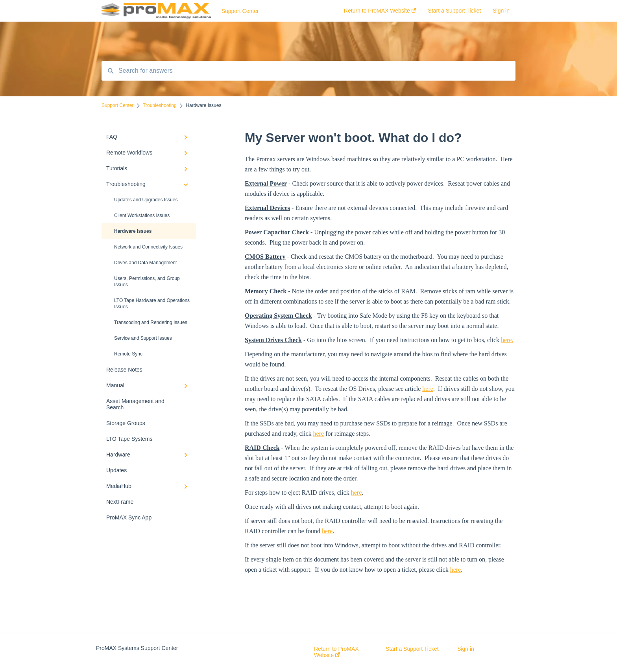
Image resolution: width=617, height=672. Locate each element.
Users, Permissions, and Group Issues (147, 282)
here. (507, 340)
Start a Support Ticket (412, 649)
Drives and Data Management (145, 263)
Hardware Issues (133, 231)
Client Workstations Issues (142, 215)
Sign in (466, 649)
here (428, 389)
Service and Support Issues (143, 338)
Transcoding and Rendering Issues (151, 322)
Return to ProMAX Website (336, 652)
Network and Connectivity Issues (148, 247)
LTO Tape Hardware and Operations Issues (152, 304)
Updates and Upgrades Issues (146, 200)
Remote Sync (128, 354)
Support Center (240, 11)
